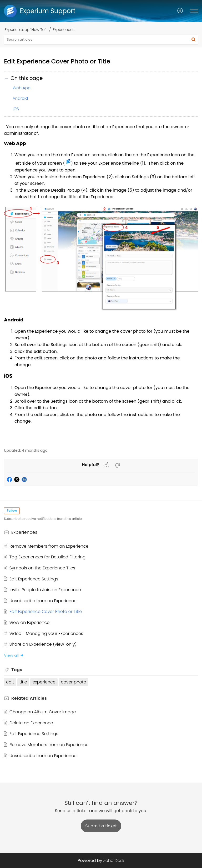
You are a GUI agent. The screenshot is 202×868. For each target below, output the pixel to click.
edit (10, 682)
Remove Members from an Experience (49, 546)
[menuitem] (180, 11)
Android (20, 98)
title (23, 682)
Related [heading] (29, 698)
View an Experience (29, 622)
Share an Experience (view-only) (43, 644)
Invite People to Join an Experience (45, 590)
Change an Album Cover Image (43, 712)
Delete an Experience (31, 723)
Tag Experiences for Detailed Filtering (47, 557)
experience (44, 682)
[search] (101, 40)
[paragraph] (101, 283)
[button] (180, 11)
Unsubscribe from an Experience (43, 601)
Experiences (64, 30)
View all (14, 655)
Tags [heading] (17, 670)
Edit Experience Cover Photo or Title (46, 611)
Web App (22, 88)
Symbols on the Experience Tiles (42, 568)
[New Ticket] (101, 826)
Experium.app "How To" (25, 30)
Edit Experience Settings (34, 579)
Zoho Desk (114, 861)
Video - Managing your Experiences (46, 634)
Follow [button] (12, 511)
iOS (16, 109)
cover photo (74, 682)
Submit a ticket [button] (101, 826)
